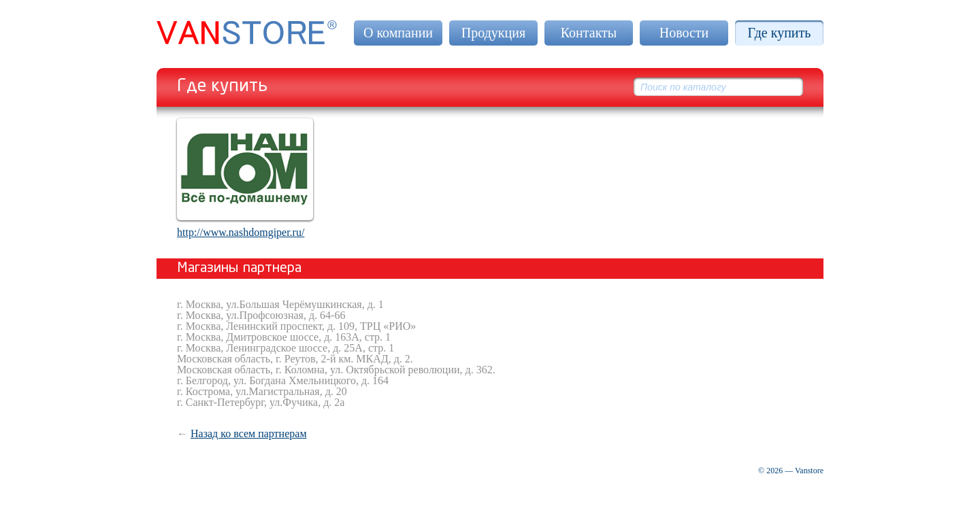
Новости (684, 33)
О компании (398, 33)
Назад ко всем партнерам (249, 434)
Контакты (589, 33)
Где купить (780, 33)
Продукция (493, 33)
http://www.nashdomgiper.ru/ (241, 232)
